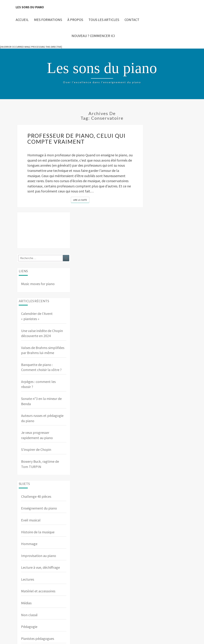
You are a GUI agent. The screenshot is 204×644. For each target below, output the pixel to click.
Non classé (29, 615)
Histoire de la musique (38, 532)
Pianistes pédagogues (38, 638)
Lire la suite (81, 200)
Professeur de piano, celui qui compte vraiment (76, 139)
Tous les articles (104, 20)
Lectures (28, 579)
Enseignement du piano (39, 508)
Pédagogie (29, 627)
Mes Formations (48, 20)
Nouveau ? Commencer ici (93, 36)
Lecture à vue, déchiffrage (40, 567)
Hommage (29, 544)
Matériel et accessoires (38, 591)
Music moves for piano (38, 284)
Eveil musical (31, 520)
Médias (26, 603)
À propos (75, 20)
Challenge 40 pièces (36, 496)
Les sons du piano (30, 7)
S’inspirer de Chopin (36, 449)
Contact (132, 20)
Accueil (22, 20)
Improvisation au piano (39, 556)
